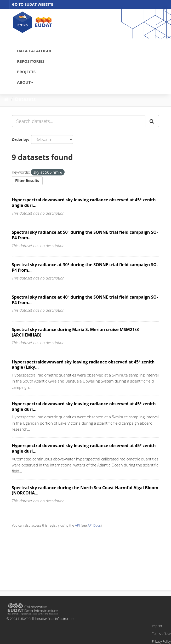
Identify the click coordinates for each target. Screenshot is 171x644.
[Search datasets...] (79, 121)
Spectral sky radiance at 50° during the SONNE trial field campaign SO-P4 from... (85, 235)
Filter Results (27, 181)
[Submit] (152, 121)
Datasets (25, 99)
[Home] (6, 99)
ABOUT (25, 82)
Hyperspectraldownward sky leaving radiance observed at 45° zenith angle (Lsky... (83, 365)
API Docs (94, 525)
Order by (20, 139)
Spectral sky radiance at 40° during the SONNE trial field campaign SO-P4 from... (85, 300)
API (77, 525)
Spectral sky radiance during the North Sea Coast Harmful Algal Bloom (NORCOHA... (85, 490)
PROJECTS (26, 72)
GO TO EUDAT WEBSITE (33, 4)
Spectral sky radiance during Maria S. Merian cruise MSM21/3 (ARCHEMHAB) (75, 332)
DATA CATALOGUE (35, 51)
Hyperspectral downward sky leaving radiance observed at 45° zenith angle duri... (84, 203)
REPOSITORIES (31, 61)
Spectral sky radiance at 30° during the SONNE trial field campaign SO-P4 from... (85, 267)
